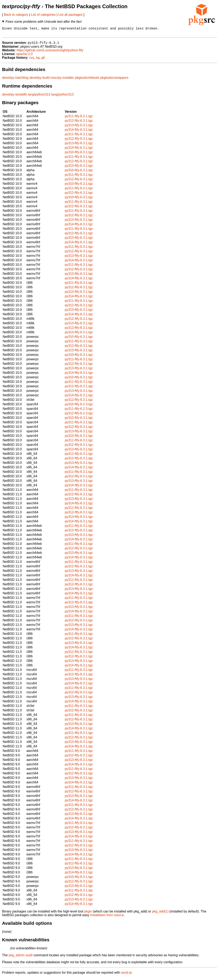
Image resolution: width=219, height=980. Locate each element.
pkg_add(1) (160, 914)
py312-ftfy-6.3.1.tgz (79, 123)
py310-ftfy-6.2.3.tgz (79, 406)
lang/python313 (39, 97)
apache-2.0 (24, 56)
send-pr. (127, 975)
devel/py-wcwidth (15, 97)
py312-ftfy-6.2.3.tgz (79, 415)
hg (38, 60)
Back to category (16, 15)
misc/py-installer (62, 80)
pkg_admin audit (21, 957)
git (43, 60)
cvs (32, 60)
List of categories (43, 15)
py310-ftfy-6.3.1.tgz (79, 154)
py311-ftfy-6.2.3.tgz (79, 411)
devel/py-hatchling (15, 80)
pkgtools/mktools (87, 80)
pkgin (88, 914)
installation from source (107, 917)
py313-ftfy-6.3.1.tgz (79, 127)
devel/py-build (39, 80)
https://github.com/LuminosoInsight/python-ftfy (50, 52)
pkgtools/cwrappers (114, 80)
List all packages (70, 15)
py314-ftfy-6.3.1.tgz (79, 132)
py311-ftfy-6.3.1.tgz (79, 118)
